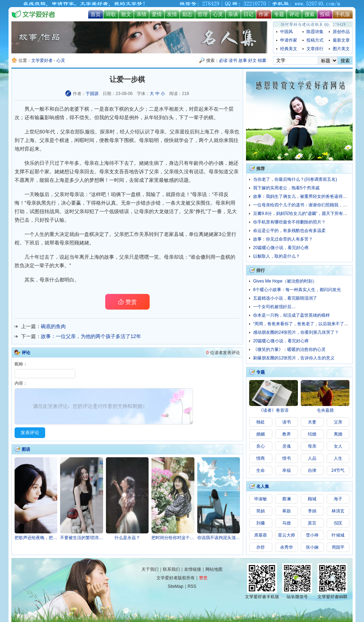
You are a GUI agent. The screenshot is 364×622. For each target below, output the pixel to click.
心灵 (218, 14)
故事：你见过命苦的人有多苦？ (283, 239)
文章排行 (315, 49)
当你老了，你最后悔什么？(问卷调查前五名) (295, 179)
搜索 (310, 14)
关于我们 (150, 569)
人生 (39, 234)
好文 (252, 60)
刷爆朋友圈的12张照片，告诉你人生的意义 (294, 358)
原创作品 (341, 32)
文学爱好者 (42, 60)
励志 (187, 14)
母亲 (229, 132)
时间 (89, 140)
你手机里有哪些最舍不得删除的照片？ (289, 222)
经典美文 (289, 49)
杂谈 (233, 14)
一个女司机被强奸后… (274, 307)
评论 (294, 14)
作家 (264, 14)
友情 (172, 14)
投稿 (325, 14)
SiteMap (176, 586)
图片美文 (341, 49)
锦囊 (262, 60)
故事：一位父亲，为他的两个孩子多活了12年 (91, 336)
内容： (21, 383)
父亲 (44, 140)
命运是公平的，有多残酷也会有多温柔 (289, 231)
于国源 (92, 94)
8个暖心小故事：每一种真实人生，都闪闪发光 (297, 290)
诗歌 (111, 14)
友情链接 (193, 569)
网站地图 (214, 569)
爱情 (157, 14)
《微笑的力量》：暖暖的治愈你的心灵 (289, 349)
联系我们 (171, 569)
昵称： (21, 364)
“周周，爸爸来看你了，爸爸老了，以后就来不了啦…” (304, 324)
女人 (134, 109)
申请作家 (289, 40)
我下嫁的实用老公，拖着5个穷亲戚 (286, 188)
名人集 (263, 486)
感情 (59, 117)
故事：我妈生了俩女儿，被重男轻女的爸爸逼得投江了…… (309, 196)
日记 (248, 14)
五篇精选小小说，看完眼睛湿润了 (285, 298)
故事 (243, 60)
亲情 (141, 14)
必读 (223, 60)
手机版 (343, 14)
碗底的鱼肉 (53, 326)
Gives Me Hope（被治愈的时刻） (285, 281)
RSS (192, 586)
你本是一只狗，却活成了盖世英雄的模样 (291, 315)
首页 (96, 14)
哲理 (203, 14)
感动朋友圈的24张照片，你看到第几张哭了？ (296, 332)
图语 (26, 449)
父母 (114, 117)
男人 (30, 109)
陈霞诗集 (315, 32)
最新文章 (341, 40)
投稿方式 (315, 40)
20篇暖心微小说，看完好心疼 (281, 248)
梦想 (94, 180)
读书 (233, 60)
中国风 (287, 32)
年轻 (154, 117)
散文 (126, 14)
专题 (279, 14)
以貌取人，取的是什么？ (277, 256)
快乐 (30, 163)
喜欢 (109, 109)
